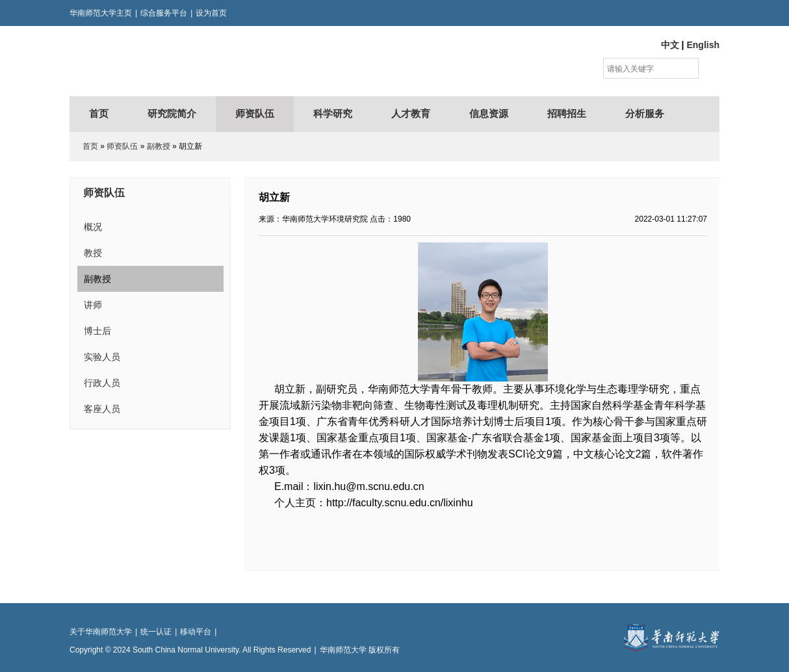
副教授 (159, 146)
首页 (99, 114)
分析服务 (645, 114)
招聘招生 (567, 114)
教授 (93, 253)
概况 (93, 227)
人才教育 (411, 114)
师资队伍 (255, 114)
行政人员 (102, 383)
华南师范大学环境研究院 (196, 61)
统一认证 (156, 632)
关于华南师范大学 (101, 632)
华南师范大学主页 (101, 13)
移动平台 (196, 632)
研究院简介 (172, 114)
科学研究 (333, 114)
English (703, 45)
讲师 (93, 305)
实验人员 (102, 357)
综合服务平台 (164, 13)
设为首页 (211, 13)
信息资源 (489, 114)
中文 (670, 45)
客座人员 (102, 409)
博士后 (97, 331)
